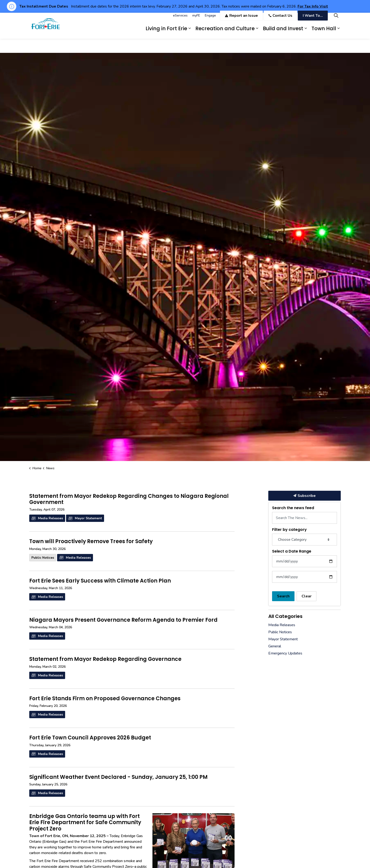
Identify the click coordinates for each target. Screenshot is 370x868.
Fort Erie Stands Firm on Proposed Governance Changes (105, 699)
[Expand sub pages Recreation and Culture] (257, 32)
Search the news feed (293, 508)
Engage (210, 19)
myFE (196, 19)
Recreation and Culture (225, 32)
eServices (180, 19)
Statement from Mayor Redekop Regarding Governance (105, 659)
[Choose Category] (305, 540)
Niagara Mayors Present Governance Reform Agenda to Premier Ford (123, 620)
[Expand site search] (336, 19)
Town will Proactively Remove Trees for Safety (91, 542)
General (275, 646)
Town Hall (324, 32)
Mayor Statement (85, 518)
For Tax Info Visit (313, 6)
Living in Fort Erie (166, 32)
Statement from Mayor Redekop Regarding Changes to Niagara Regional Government (129, 499)
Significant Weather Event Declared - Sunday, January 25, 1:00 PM (118, 777)
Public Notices (43, 558)
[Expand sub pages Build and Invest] (306, 32)
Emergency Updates (285, 653)
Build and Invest (283, 32)
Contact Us (280, 19)
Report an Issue (241, 19)
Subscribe (305, 496)
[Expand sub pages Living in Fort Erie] (189, 32)
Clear (307, 596)
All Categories (285, 616)
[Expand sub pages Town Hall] (338, 32)
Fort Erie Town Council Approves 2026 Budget (90, 738)
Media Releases (47, 518)
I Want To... (313, 19)
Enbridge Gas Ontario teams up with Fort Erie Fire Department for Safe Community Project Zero (85, 823)
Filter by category (289, 530)
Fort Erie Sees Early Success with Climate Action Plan (100, 581)
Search (283, 596)
